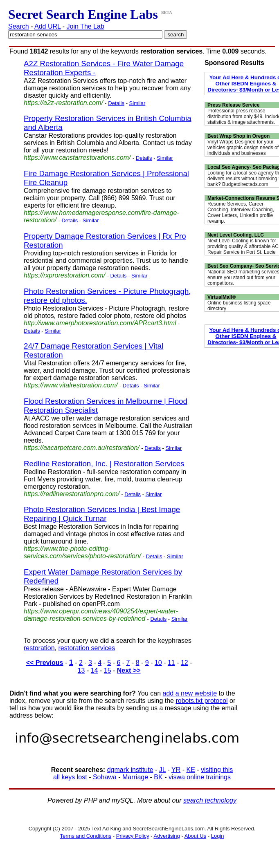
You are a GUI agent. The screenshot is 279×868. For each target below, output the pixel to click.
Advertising (167, 836)
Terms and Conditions (85, 836)
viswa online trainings (200, 777)
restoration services (87, 648)
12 (184, 663)
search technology (210, 800)
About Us (195, 836)
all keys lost (70, 777)
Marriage (135, 777)
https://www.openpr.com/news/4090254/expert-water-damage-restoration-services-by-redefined (101, 615)
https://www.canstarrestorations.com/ (77, 158)
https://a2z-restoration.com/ (63, 103)
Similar (137, 103)
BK (158, 777)
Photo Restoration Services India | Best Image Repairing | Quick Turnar (102, 514)
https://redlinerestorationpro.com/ (72, 494)
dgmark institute (130, 770)
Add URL (47, 26)
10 (158, 663)
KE (191, 770)
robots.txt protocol (201, 701)
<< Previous (45, 663)
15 (108, 670)
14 (94, 670)
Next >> (129, 670)
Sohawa (105, 777)
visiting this (217, 770)
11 (171, 663)
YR (176, 770)
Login (218, 836)
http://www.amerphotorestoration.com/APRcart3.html (100, 323)
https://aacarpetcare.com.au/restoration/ (82, 448)
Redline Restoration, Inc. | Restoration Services (104, 464)
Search (19, 26)
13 (81, 670)
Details (116, 103)
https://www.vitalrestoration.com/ (71, 385)
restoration (39, 648)
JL (162, 770)
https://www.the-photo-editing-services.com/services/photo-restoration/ (82, 552)
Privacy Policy (133, 836)
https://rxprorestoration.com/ (64, 275)
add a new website (190, 693)
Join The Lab (85, 26)
